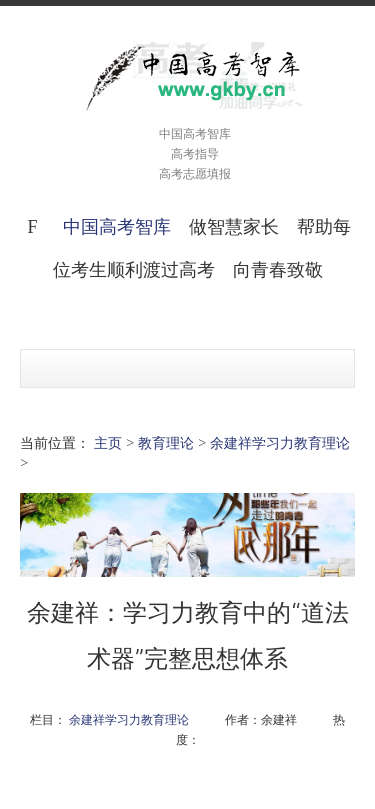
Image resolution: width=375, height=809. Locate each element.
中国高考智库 (117, 226)
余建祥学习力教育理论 (280, 442)
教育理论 (166, 442)
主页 (108, 442)
